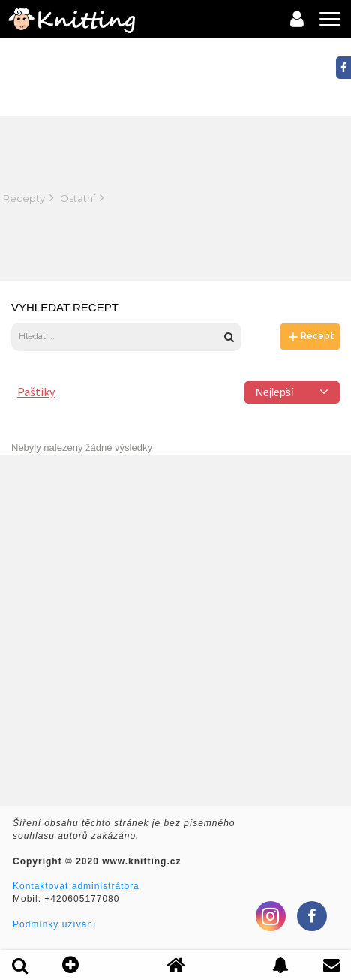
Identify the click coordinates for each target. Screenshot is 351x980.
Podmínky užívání (54, 924)
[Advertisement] (263, 198)
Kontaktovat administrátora (76, 886)
